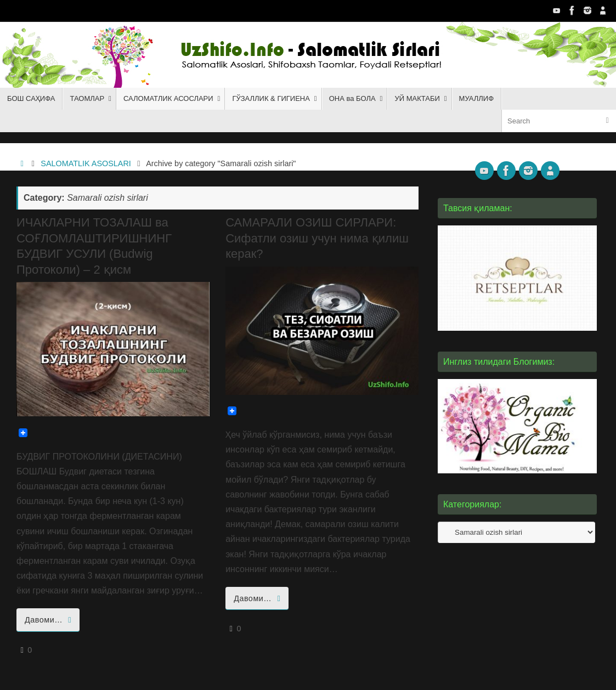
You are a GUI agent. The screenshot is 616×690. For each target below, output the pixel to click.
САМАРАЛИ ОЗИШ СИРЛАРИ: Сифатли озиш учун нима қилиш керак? (317, 238)
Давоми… (50, 620)
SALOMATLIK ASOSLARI (86, 163)
